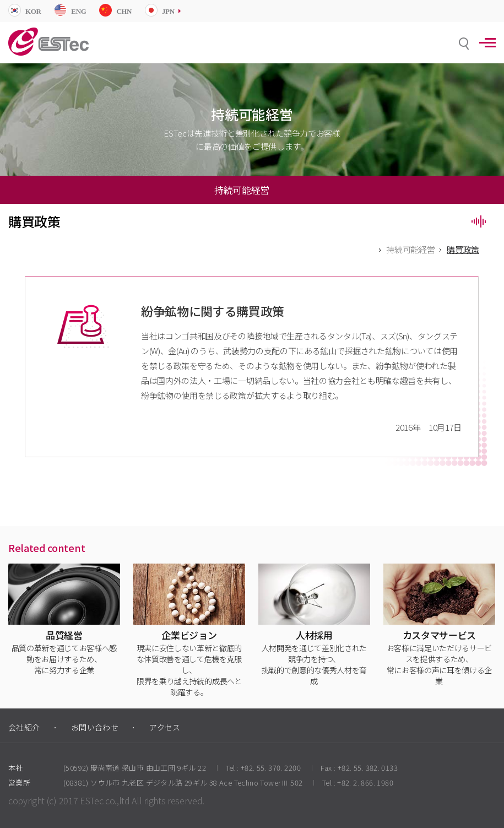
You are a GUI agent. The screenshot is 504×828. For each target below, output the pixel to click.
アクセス (165, 727)
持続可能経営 (410, 249)
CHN (124, 11)
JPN (168, 11)
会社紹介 (24, 727)
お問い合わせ (95, 727)
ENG (78, 11)
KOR (33, 11)
